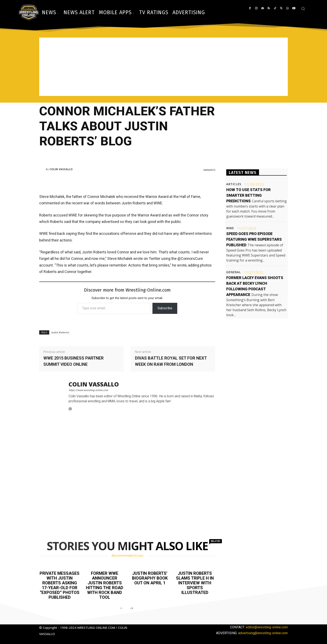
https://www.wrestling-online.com (88, 390)
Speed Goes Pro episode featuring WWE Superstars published (254, 239)
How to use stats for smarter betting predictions (248, 195)
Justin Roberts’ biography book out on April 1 (150, 578)
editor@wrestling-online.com (267, 626)
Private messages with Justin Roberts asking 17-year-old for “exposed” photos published (60, 585)
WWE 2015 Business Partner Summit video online (74, 361)
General (234, 272)
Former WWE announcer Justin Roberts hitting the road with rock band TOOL (105, 585)
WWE (230, 228)
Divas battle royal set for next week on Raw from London (171, 361)
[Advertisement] (163, 67)
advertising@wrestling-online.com (263, 632)
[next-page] (131, 607)
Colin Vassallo (61, 169)
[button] (303, 9)
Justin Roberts (60, 333)
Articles (234, 184)
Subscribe (165, 308)
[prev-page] (122, 607)
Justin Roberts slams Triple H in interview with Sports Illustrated (195, 582)
